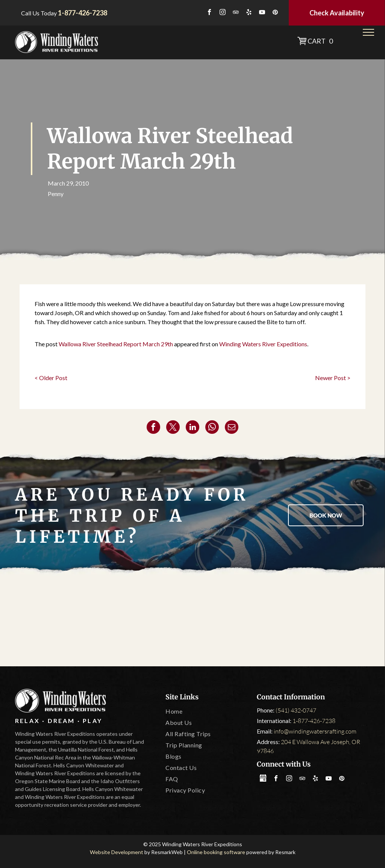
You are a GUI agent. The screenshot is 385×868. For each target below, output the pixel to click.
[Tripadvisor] (123, 621)
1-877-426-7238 (314, 721)
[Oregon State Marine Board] (193, 621)
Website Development (117, 852)
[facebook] (209, 13)
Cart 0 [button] (320, 41)
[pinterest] (275, 13)
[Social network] (263, 779)
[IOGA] (331, 621)
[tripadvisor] (236, 13)
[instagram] (223, 13)
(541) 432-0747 (296, 710)
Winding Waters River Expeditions (263, 344)
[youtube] (262, 13)
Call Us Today (39, 13)
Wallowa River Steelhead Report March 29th (116, 344)
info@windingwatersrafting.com (315, 731)
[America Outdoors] (54, 621)
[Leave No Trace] (262, 621)
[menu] (368, 32)
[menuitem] (207, 711)
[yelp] (249, 13)
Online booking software (216, 852)
